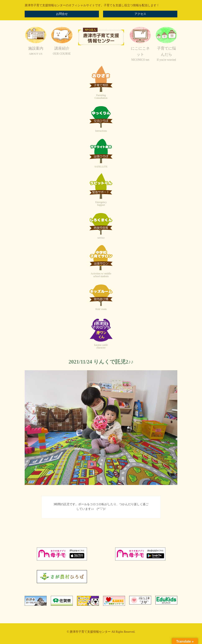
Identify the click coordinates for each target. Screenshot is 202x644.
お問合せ (62, 14)
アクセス (140, 14)
